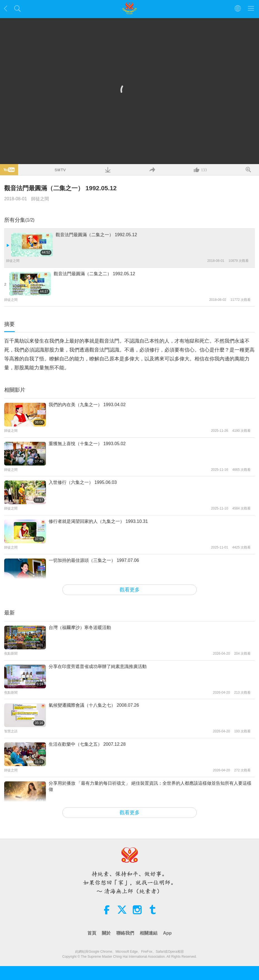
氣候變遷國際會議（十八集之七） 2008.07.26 (94, 705)
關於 (106, 933)
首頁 (92, 933)
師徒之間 (40, 199)
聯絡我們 (125, 933)
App (167, 933)
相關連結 (149, 933)
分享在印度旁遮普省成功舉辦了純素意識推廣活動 (98, 666)
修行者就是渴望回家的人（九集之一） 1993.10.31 (98, 521)
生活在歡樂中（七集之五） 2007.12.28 (87, 744)
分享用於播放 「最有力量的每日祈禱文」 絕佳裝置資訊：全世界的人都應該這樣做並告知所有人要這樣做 (150, 786)
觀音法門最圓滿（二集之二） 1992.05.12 (94, 274)
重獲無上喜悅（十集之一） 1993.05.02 (87, 444)
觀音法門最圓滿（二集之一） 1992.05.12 (96, 235)
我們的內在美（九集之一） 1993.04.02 (87, 405)
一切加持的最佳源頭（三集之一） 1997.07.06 (94, 560)
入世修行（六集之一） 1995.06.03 (83, 482)
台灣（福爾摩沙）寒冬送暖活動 (80, 627)
